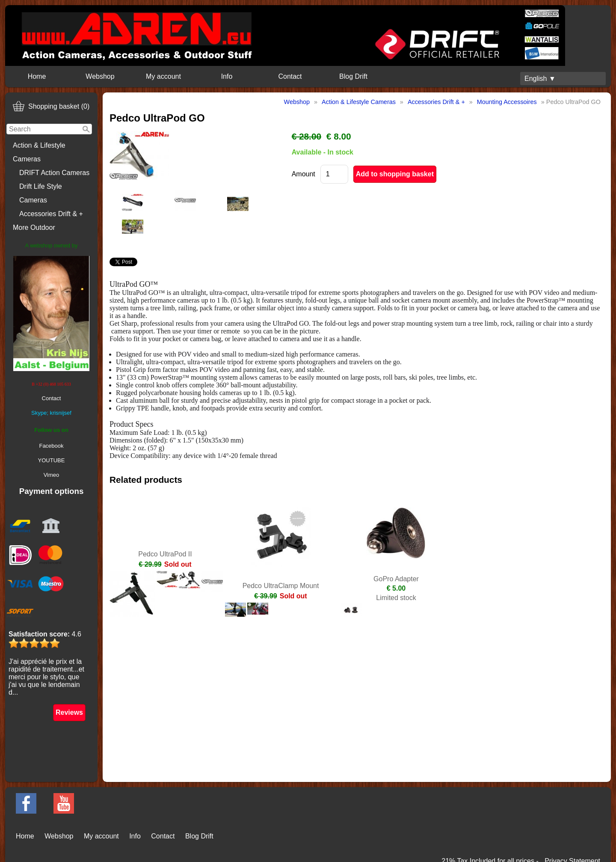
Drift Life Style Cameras (41, 193)
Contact (290, 76)
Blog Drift (353, 76)
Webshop (100, 76)
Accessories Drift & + (51, 214)
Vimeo (52, 475)
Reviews (69, 712)
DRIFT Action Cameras (54, 173)
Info (227, 76)
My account (163, 76)
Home (37, 76)
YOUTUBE (52, 460)
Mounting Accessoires (507, 102)
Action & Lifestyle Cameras (39, 152)
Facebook (51, 446)
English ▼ (540, 79)
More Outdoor (34, 227)
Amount (304, 174)
